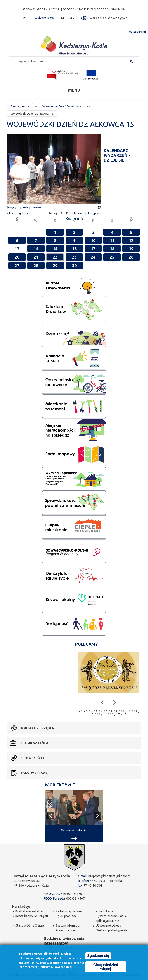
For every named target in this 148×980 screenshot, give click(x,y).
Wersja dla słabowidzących (108, 18)
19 (131, 249)
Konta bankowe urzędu (32, 916)
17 (93, 249)
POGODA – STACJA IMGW (79, 9)
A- (72, 18)
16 (74, 249)
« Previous (78, 213)
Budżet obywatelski (29, 911)
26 (131, 257)
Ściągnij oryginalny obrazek (24, 207)
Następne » (94, 213)
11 (112, 240)
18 (112, 249)
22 (55, 257)
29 (55, 266)
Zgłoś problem (66, 916)
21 (36, 257)
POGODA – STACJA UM (111, 9)
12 (131, 240)
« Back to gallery (17, 213)
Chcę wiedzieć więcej (106, 967)
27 (17, 266)
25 (112, 257)
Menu (74, 90)
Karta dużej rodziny (69, 911)
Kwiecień (74, 219)
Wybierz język (45, 18)
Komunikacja (105, 911)
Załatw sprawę (34, 773)
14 (36, 249)
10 (93, 240)
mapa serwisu (137, 32)
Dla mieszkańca (34, 743)
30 (74, 266)
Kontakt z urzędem (38, 728)
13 (92, 714)
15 (55, 249)
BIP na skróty (33, 758)
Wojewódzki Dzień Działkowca (62, 106)
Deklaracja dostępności (112, 930)
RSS (26, 18)
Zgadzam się (98, 956)
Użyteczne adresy (108, 926)
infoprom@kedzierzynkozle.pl (109, 876)
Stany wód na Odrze (30, 926)
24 (93, 257)
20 (17, 257)
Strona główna (20, 106)
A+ (63, 18)
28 (36, 266)
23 (74, 257)
